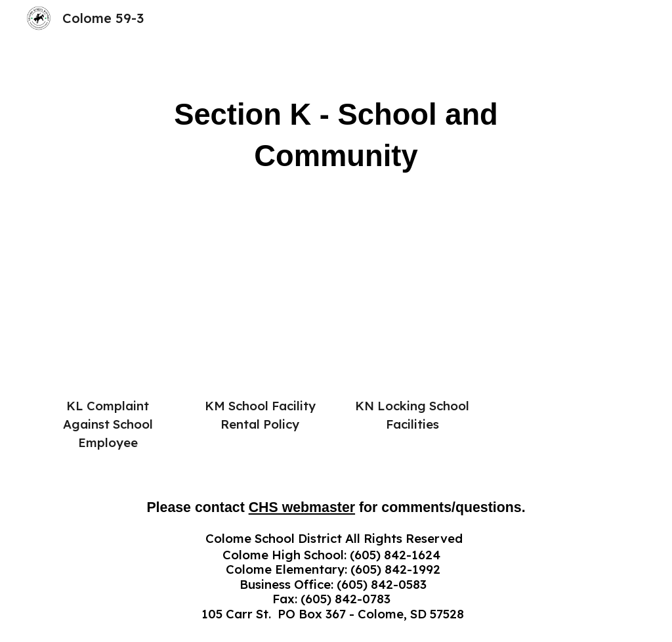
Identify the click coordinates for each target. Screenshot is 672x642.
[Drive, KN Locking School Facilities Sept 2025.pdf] (412, 319)
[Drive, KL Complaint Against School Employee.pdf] (108, 319)
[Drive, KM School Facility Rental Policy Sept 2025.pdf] (260, 319)
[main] (336, 136)
